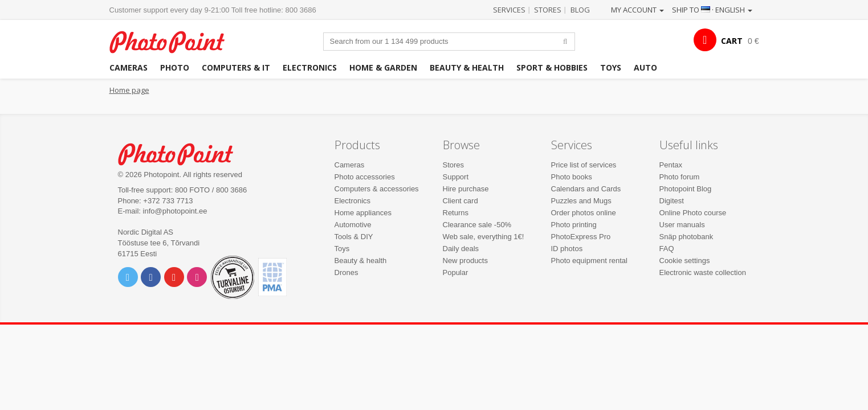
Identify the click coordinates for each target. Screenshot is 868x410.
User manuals (682, 225)
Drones (347, 272)
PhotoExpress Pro (581, 237)
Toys (611, 67)
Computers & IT (236, 67)
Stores (548, 10)
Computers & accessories (377, 189)
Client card (461, 201)
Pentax (671, 165)
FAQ (667, 249)
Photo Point (183, 153)
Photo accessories (365, 177)
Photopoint (174, 41)
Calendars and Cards (586, 189)
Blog (580, 10)
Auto (645, 67)
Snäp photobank (686, 237)
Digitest (672, 201)
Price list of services (584, 165)
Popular (456, 272)
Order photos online (584, 213)
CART (732, 41)
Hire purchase (466, 189)
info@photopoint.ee (175, 211)
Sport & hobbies (552, 67)
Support (456, 177)
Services (509, 10)
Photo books (572, 177)
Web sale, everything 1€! (484, 237)
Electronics (310, 67)
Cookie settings (685, 261)
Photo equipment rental (589, 261)
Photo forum (680, 177)
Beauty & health (467, 67)
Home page (129, 90)
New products (465, 261)
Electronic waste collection (703, 272)
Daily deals (461, 249)
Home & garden (383, 67)
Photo (175, 67)
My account (637, 10)
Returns (456, 213)
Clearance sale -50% (477, 225)
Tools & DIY (354, 237)
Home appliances (363, 213)
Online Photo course (693, 213)
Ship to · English (712, 10)
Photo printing (574, 225)
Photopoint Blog (686, 189)
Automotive (353, 225)
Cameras (129, 67)
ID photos (567, 249)
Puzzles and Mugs (581, 201)
